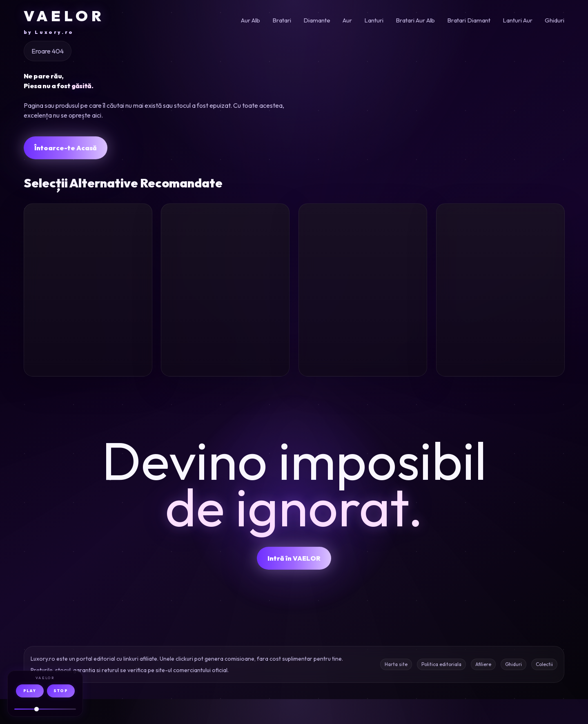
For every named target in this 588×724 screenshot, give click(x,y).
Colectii (544, 689)
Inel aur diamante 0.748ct (493, 330)
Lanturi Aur (518, 20)
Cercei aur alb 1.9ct (221, 324)
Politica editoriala (441, 689)
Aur (347, 20)
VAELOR (64, 21)
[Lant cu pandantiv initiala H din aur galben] (88, 252)
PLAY (30, 691)
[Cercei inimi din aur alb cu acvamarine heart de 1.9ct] (225, 252)
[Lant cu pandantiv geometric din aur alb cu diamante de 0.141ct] (363, 252)
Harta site (396, 689)
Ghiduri (555, 20)
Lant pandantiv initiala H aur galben (88, 330)
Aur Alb (251, 20)
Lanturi (374, 20)
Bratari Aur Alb (415, 20)
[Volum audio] (45, 709)
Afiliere (483, 689)
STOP (61, 691)
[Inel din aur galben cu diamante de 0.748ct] (500, 252)
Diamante (317, 20)
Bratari (282, 20)
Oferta (130, 386)
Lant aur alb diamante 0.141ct (353, 330)
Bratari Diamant (469, 20)
